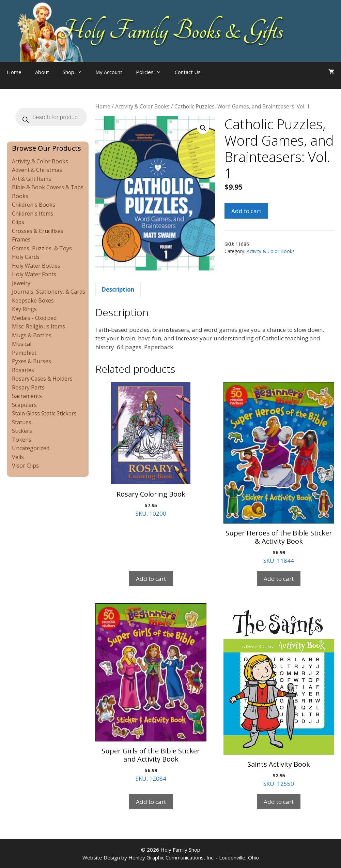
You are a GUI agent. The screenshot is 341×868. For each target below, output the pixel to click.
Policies (152, 72)
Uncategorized (31, 448)
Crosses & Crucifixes (38, 231)
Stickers (22, 431)
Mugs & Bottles (32, 335)
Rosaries (23, 370)
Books (20, 196)
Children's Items (33, 214)
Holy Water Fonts (34, 274)
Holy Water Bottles (36, 266)
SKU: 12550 (279, 695)
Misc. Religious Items (38, 326)
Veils (18, 457)
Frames (21, 239)
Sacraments (27, 396)
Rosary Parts (28, 387)
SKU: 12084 (151, 693)
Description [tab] (118, 289)
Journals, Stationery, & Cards (49, 292)
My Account (109, 72)
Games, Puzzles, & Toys (42, 248)
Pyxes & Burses (32, 361)
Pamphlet (24, 353)
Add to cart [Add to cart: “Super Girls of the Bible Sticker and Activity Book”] (151, 802)
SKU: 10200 (151, 450)
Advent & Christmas (37, 170)
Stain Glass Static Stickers (44, 413)
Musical (22, 344)
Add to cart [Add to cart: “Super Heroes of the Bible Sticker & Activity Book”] (279, 579)
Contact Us (188, 72)
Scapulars (24, 405)
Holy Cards (26, 257)
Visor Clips (25, 466)
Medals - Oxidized (34, 318)
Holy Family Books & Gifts (170, 31)
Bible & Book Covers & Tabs (48, 187)
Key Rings (24, 309)
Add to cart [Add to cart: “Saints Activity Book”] (279, 802)
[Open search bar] (221, 79)
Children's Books (34, 205)
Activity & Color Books (142, 106)
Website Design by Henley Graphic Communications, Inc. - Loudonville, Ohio (171, 857)
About (42, 72)
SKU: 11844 (279, 473)
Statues (22, 422)
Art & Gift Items (32, 179)
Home (14, 72)
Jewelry (21, 283)
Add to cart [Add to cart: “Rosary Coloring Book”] (151, 579)
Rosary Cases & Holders (42, 379)
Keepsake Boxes (33, 300)
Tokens (22, 440)
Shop (76, 72)
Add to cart (246, 211)
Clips (18, 222)
